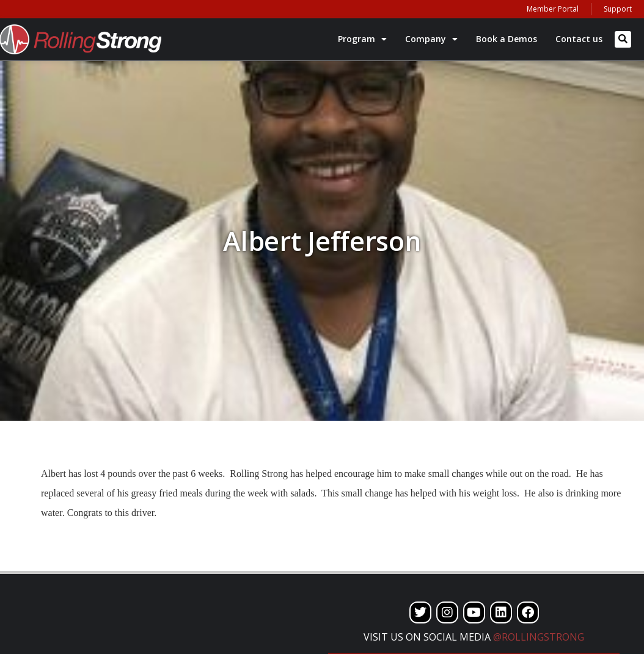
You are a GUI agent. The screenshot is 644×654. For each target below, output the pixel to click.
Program (362, 39)
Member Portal (553, 9)
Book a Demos (507, 39)
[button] (623, 39)
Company (431, 39)
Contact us (579, 39)
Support (618, 9)
